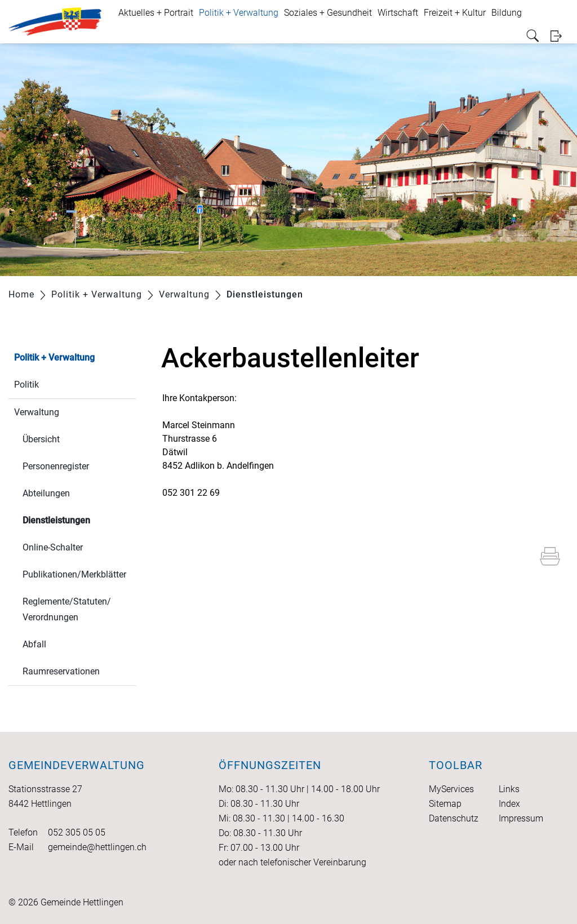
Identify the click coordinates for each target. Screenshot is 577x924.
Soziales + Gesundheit (328, 13)
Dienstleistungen (79, 519)
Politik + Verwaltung (239, 13)
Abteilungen (46, 493)
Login (560, 36)
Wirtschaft (398, 13)
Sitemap (445, 804)
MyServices (451, 789)
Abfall (34, 644)
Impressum (521, 818)
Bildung (507, 13)
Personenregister (56, 466)
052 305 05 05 (77, 832)
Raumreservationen (61, 671)
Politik (26, 385)
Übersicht (41, 439)
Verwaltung (37, 412)
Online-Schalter (53, 547)
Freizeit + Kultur (455, 13)
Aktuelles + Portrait (156, 13)
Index (509, 804)
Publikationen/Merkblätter (74, 574)
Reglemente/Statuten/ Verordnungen (67, 609)
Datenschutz (454, 818)
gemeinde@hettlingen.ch (97, 847)
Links (509, 789)
